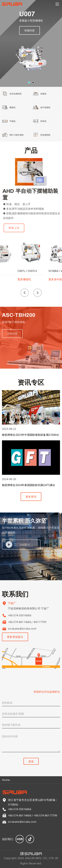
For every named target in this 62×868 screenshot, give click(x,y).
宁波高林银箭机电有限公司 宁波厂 (29, 611)
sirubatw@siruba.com (22, 629)
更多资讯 (31, 497)
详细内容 (30, 30)
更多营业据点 (15, 637)
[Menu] (57, 4)
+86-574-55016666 (20, 615)
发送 (31, 761)
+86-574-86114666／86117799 (27, 622)
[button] (29, 83)
